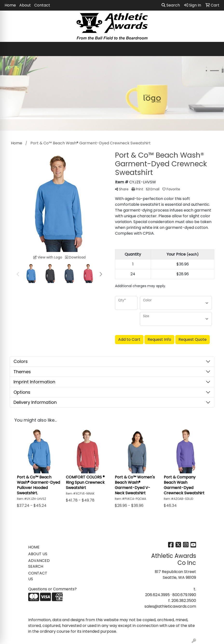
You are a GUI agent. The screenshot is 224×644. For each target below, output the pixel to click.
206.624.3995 (157, 595)
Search (171, 5)
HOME (34, 547)
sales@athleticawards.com (170, 606)
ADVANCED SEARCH (39, 563)
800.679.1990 (184, 595)
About (25, 5)
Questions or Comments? (52, 589)
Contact (42, 5)
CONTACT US (38, 576)
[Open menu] (214, 49)
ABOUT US (38, 554)
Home (10, 5)
